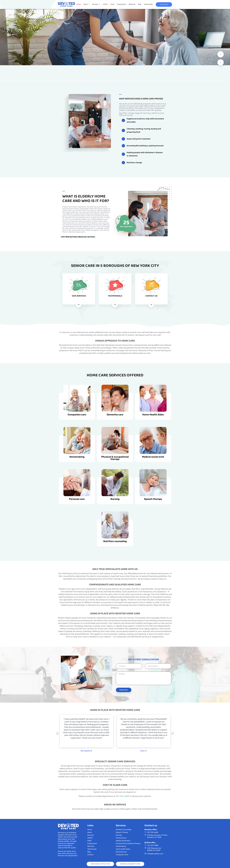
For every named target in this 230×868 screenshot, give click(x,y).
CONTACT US (151, 296)
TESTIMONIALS (115, 296)
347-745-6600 (123, 796)
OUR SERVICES (79, 296)
